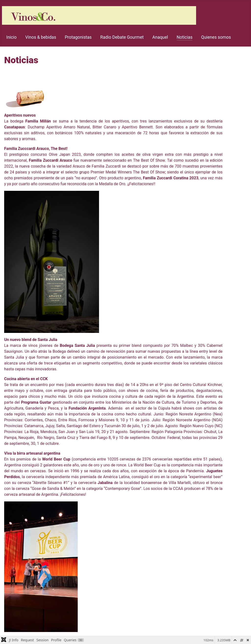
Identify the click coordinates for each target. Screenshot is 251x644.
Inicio (12, 37)
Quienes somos (216, 37)
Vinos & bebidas (41, 37)
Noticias (185, 37)
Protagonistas (78, 37)
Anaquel (160, 37)
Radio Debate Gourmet (122, 37)
